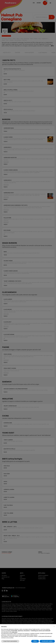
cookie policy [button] (14, 632)
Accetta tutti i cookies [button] (47, 641)
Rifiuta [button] (35, 641)
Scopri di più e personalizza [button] (10, 641)
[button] (54, 626)
